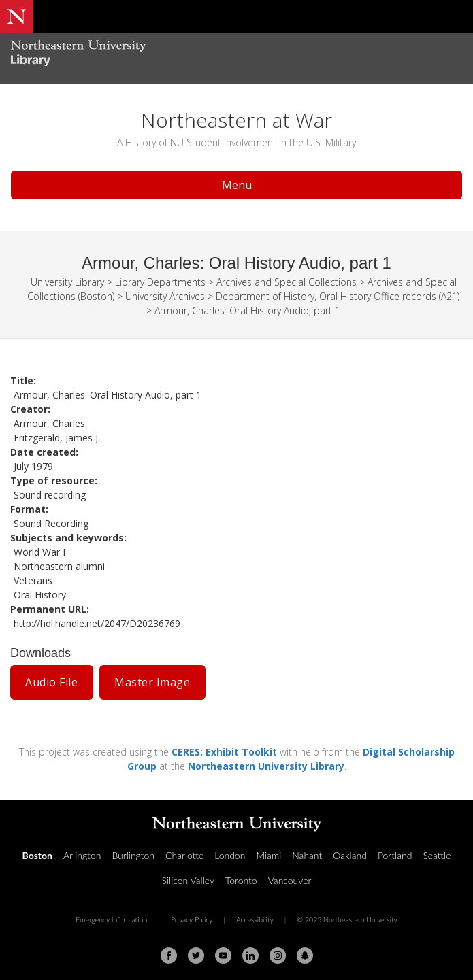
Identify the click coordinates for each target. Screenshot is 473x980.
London (230, 855)
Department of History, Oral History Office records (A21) (338, 296)
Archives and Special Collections (287, 282)
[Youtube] (223, 956)
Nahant (307, 855)
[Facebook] (169, 956)
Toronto (241, 880)
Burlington (133, 855)
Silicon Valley (188, 880)
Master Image (152, 682)
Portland (395, 855)
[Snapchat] (305, 956)
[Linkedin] (250, 956)
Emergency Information (111, 919)
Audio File (51, 682)
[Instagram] (278, 956)
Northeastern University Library (266, 766)
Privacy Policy (192, 919)
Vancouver (290, 880)
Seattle (437, 855)
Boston (37, 855)
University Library (67, 282)
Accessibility (255, 919)
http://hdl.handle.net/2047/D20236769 (97, 623)
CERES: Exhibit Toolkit (224, 752)
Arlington (82, 855)
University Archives (165, 296)
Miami (268, 855)
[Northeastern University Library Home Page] (237, 55)
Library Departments (160, 282)
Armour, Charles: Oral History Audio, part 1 (247, 310)
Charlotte (184, 855)
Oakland (350, 855)
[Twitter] (196, 956)
